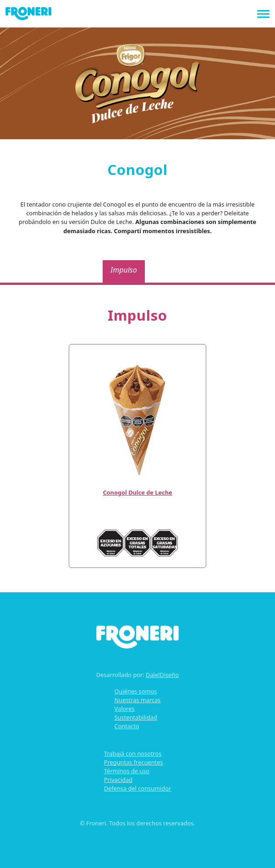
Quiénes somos (136, 691)
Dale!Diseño (162, 675)
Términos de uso (127, 771)
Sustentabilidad (136, 717)
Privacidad (118, 780)
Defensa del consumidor (137, 788)
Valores (125, 709)
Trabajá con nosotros (133, 753)
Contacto (127, 726)
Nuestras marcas (138, 700)
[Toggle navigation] (263, 13)
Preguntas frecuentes (134, 762)
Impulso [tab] (124, 270)
